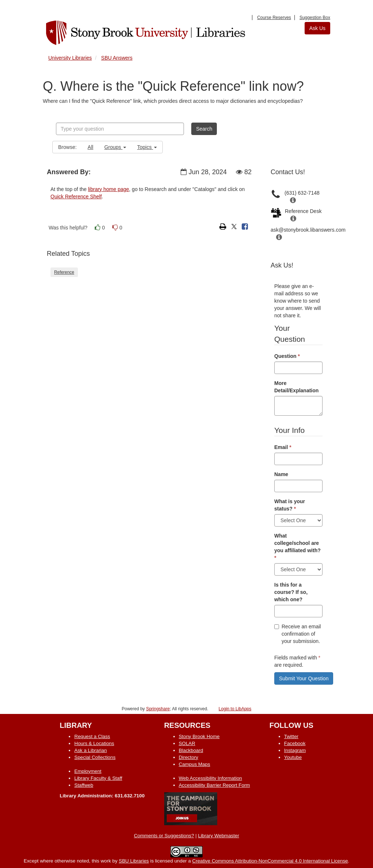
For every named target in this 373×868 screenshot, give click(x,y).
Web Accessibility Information (210, 778)
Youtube (293, 757)
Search (204, 129)
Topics (147, 147)
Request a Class (92, 736)
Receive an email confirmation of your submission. (297, 634)
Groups (115, 147)
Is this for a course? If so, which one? (291, 592)
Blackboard (191, 750)
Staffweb (84, 785)
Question (287, 356)
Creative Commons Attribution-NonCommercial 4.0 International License (270, 861)
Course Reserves (274, 18)
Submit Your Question (304, 678)
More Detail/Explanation (296, 387)
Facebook (295, 743)
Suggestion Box (315, 18)
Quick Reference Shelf (76, 197)
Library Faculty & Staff (98, 778)
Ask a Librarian (91, 750)
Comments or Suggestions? (164, 836)
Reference (64, 272)
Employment (88, 771)
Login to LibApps (235, 709)
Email (283, 447)
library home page (109, 189)
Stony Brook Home (199, 736)
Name (281, 474)
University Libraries (70, 58)
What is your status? (290, 505)
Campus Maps (195, 764)
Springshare (158, 709)
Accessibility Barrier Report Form (214, 785)
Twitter (291, 736)
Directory (189, 757)
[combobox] (120, 129)
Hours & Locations (94, 743)
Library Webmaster (219, 836)
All (91, 147)
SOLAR (187, 743)
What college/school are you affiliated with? (297, 547)
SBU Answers (117, 58)
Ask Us (317, 28)
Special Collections (95, 757)
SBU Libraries (134, 861)
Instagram (295, 750)
